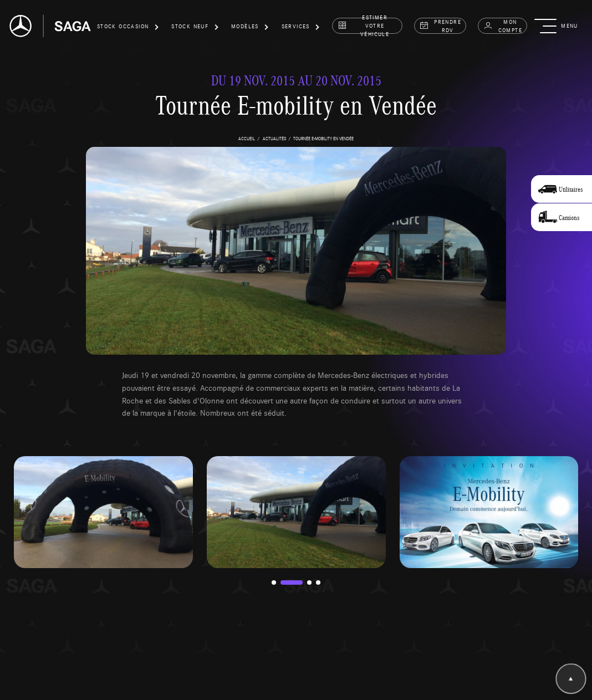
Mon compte (503, 26)
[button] (128, 28)
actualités (274, 138)
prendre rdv (440, 26)
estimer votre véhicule (363, 26)
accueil (247, 138)
